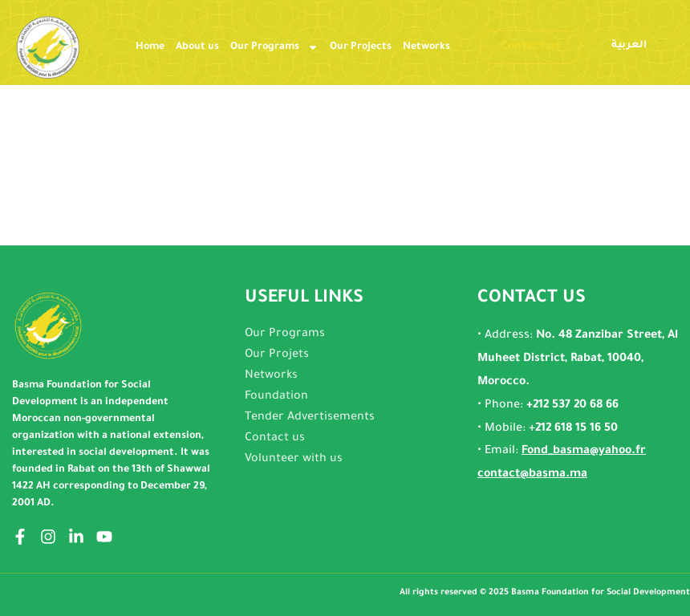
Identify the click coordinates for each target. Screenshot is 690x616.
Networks (426, 47)
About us (197, 47)
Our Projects (361, 47)
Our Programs (274, 47)
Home (150, 47)
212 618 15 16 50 (576, 429)
